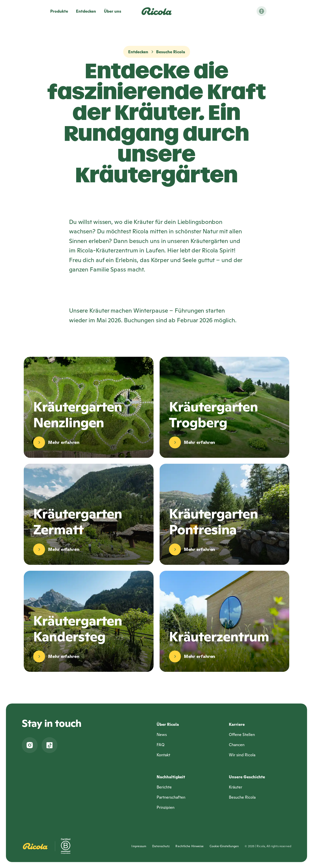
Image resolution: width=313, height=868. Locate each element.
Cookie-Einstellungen (224, 846)
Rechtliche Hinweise (190, 846)
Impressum (139, 846)
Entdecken (138, 52)
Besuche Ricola (171, 52)
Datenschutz (161, 846)
